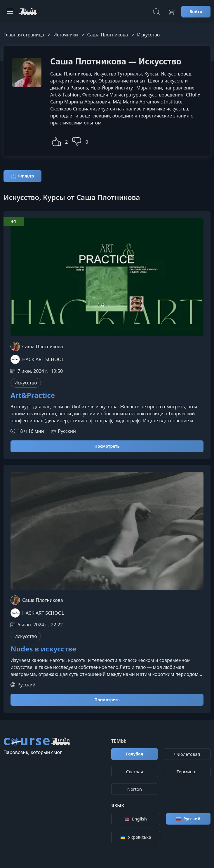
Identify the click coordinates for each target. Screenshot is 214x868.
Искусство (26, 383)
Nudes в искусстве (43, 649)
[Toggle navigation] (10, 12)
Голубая (135, 754)
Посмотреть (107, 446)
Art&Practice (33, 395)
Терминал (187, 772)
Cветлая (135, 772)
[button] (56, 141)
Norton (135, 789)
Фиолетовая (187, 754)
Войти (196, 12)
